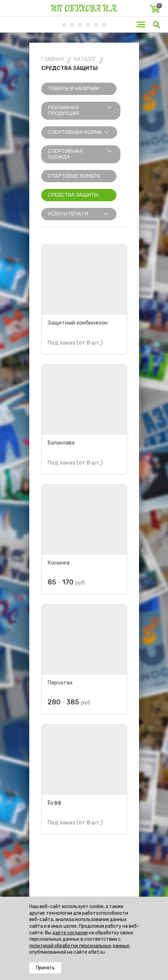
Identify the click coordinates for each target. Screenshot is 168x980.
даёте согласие (70, 933)
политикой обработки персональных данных (79, 946)
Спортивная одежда (65, 154)
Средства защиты (73, 195)
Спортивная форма (75, 132)
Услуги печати (68, 214)
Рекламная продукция (64, 110)
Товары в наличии (73, 89)
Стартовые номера (74, 176)
